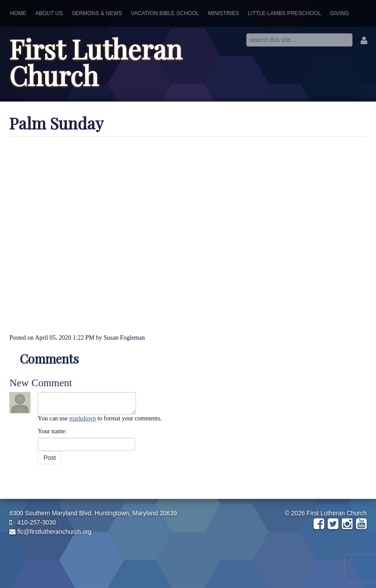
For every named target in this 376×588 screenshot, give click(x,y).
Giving (339, 13)
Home (18, 13)
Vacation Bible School (165, 13)
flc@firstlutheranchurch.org (50, 532)
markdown (83, 418)
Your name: (52, 431)
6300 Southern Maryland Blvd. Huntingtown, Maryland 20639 (93, 513)
